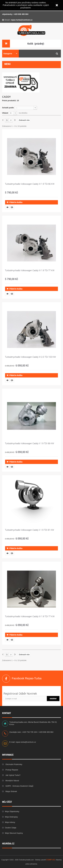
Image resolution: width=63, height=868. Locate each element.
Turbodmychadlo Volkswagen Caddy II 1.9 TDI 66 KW (29, 443)
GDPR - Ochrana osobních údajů (19, 786)
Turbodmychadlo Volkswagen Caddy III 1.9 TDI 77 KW (30, 616)
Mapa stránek (11, 791)
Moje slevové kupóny (14, 833)
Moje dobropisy (11, 817)
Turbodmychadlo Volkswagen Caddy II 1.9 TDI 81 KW (29, 530)
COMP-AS (50, 860)
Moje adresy (10, 822)
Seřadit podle (8, 108)
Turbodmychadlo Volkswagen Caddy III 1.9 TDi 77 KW (30, 270)
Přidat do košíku (14, 202)
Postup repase (12, 770)
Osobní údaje (11, 828)
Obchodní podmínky (14, 764)
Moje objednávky (12, 811)
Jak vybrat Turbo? (13, 775)
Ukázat (5, 113)
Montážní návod (12, 781)
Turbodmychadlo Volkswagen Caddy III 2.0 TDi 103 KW (30, 357)
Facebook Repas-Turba (6, 679)
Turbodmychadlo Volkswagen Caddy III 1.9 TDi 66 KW (30, 184)
